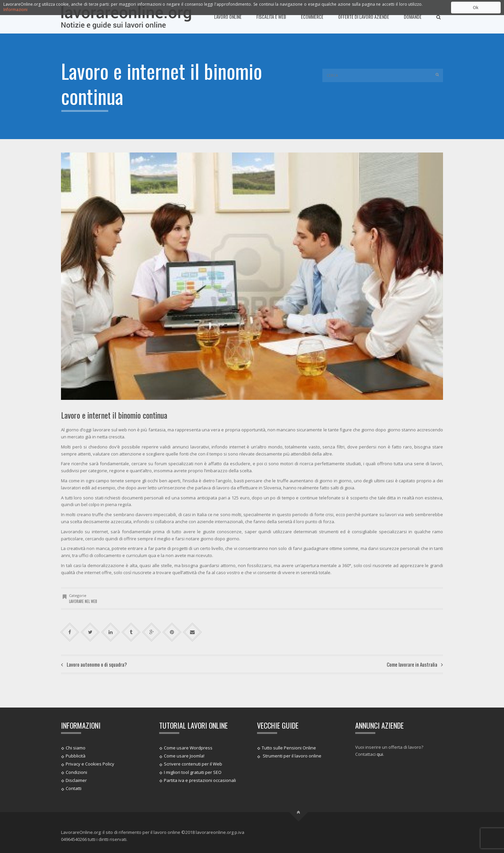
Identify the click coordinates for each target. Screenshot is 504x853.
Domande (413, 17)
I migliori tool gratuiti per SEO (193, 772)
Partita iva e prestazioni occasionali (200, 780)
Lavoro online (228, 17)
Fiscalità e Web (271, 17)
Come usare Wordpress (188, 748)
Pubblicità (76, 756)
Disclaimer (76, 780)
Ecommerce (312, 17)
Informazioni (15, 10)
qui (380, 754)
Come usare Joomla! (184, 756)
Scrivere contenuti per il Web (193, 764)
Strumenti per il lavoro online (292, 756)
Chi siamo (76, 748)
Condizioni (76, 772)
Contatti (74, 788)
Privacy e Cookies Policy (90, 764)
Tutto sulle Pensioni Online (289, 748)
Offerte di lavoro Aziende (364, 17)
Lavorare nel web (83, 601)
